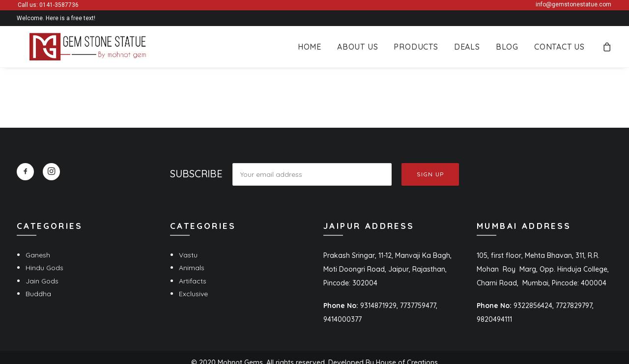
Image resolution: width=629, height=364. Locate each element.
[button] (25, 172)
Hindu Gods (44, 268)
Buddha (38, 294)
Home (310, 49)
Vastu (188, 255)
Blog (507, 49)
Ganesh (38, 255)
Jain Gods (42, 281)
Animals (192, 268)
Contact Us (559, 49)
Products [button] (416, 49)
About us (357, 49)
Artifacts (193, 281)
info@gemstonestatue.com (573, 4)
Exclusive (193, 294)
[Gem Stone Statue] (76, 49)
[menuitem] (310, 49)
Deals (467, 49)
